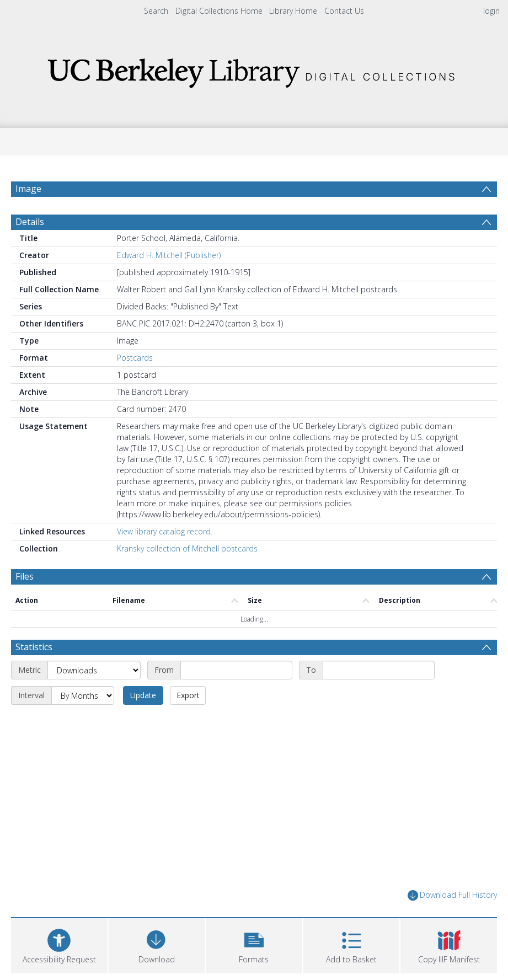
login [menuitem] (491, 11)
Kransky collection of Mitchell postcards (187, 548)
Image (28, 189)
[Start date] (236, 670)
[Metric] (94, 670)
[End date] (379, 670)
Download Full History (452, 895)
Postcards (135, 358)
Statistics (34, 647)
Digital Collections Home (219, 11)
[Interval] (83, 695)
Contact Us (344, 11)
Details (30, 222)
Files (25, 576)
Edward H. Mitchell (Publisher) (169, 255)
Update (143, 695)
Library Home (293, 11)
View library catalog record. (165, 531)
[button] (254, 944)
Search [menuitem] (156, 11)
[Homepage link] (254, 70)
